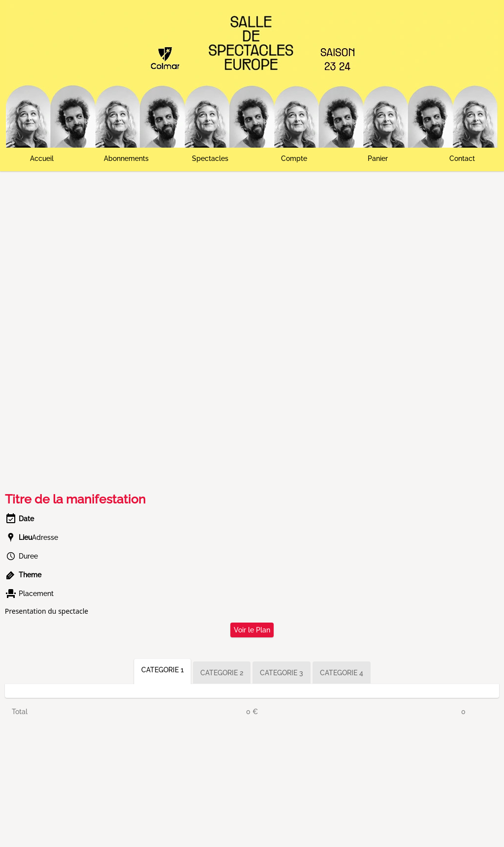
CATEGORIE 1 (162, 670)
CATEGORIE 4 (342, 673)
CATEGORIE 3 (282, 673)
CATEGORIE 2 (222, 673)
